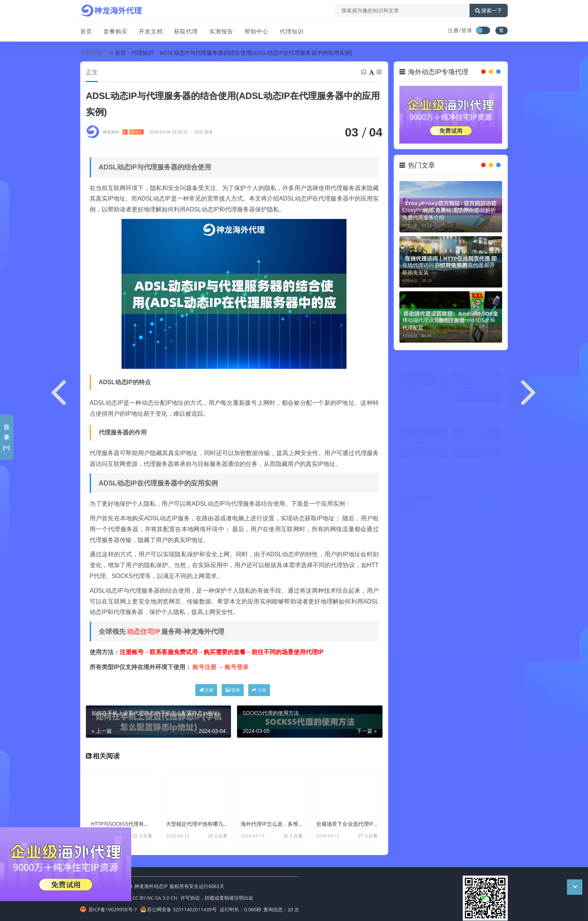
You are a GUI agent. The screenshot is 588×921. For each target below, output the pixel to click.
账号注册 (204, 667)
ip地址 (487, 641)
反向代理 (453, 641)
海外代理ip (487, 612)
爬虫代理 (453, 627)
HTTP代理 (487, 598)
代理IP (418, 570)
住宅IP (418, 627)
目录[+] (7, 437)
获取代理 (186, 31)
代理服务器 (420, 598)
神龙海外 (123, 132)
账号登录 (237, 667)
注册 (206, 690)
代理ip (487, 570)
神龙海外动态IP (151, 886)
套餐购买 (115, 31)
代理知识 (292, 31)
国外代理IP (419, 641)
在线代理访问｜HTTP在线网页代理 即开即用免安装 (449, 269)
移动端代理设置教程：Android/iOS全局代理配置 (449, 324)
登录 (233, 690)
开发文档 (151, 31)
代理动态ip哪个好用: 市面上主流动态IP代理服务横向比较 (424, 467)
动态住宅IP (143, 631)
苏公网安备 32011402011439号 (178, 909)
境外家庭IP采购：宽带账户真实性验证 (424, 412)
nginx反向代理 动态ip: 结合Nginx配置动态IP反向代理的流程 (477, 467)
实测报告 (221, 31)
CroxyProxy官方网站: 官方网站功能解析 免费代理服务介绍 (449, 213)
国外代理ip (487, 627)
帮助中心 (256, 31)
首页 (86, 31)
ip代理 (453, 598)
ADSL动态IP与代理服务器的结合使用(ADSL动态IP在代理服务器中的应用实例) (256, 52)
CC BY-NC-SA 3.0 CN (155, 898)
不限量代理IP (420, 612)
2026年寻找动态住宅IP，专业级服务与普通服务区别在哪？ (424, 521)
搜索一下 (489, 10)
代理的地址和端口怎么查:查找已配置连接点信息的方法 (477, 412)
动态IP (453, 570)
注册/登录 (460, 30)
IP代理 (487, 584)
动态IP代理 (419, 584)
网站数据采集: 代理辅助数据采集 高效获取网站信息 (476, 521)
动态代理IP (453, 612)
